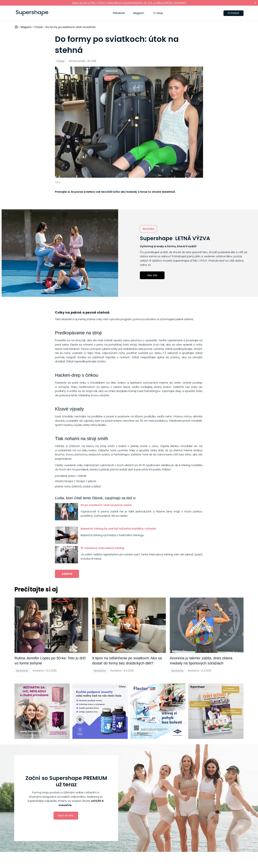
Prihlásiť (233, 13)
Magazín (139, 13)
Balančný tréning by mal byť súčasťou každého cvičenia (118, 529)
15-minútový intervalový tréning (102, 548)
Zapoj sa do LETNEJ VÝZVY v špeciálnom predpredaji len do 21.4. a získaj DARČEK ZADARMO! (129, 3)
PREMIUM (119, 13)
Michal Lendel (77, 61)
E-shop (158, 13)
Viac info (152, 275)
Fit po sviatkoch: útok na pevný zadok (106, 505)
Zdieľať (67, 574)
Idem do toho (66, 815)
